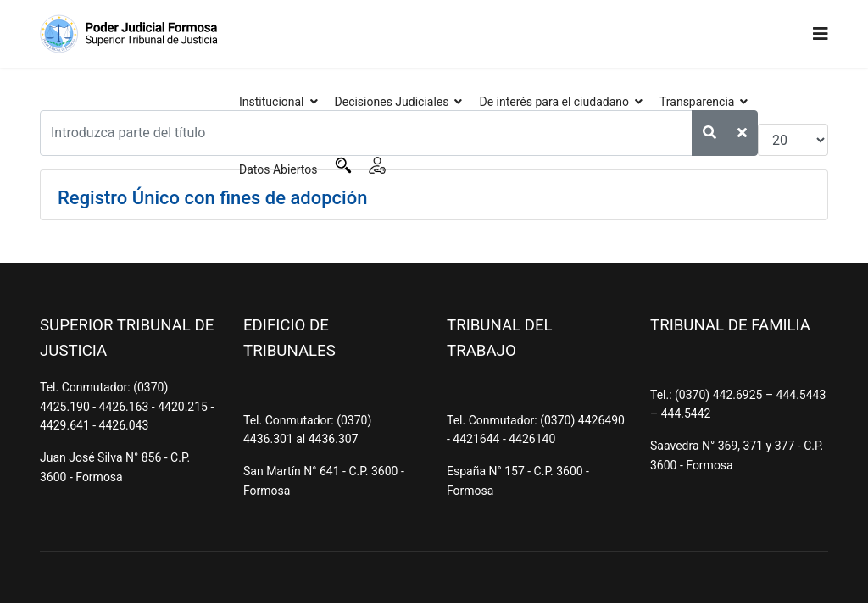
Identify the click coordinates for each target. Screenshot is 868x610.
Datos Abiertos (278, 169)
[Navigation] (821, 34)
